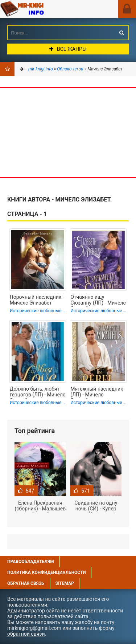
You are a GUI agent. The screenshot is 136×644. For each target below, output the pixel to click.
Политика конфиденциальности (47, 572)
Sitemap (65, 583)
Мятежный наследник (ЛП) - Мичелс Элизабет (97, 392)
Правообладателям (30, 562)
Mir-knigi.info (42, 9)
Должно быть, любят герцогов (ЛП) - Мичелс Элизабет (38, 392)
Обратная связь (26, 583)
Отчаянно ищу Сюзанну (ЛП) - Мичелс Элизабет (98, 301)
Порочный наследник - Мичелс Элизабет (37, 300)
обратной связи (26, 634)
